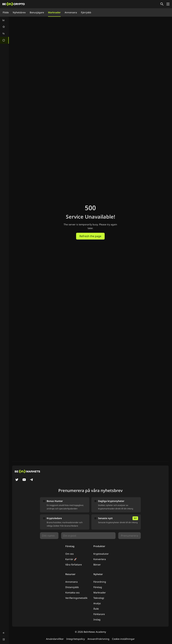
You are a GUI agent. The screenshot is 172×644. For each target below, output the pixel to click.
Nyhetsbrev (19, 12)
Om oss (70, 554)
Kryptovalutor (101, 554)
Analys (97, 603)
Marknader (54, 12)
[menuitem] (4, 20)
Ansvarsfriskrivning (98, 639)
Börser (97, 565)
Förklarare (99, 614)
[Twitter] (17, 480)
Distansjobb (72, 587)
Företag (98, 587)
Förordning (100, 582)
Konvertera (100, 559)
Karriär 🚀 (71, 559)
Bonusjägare (37, 12)
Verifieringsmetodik (76, 598)
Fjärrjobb (86, 12)
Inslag (97, 619)
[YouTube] (24, 480)
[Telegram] (32, 480)
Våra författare (74, 565)
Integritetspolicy (76, 639)
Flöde (6, 12)
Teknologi (99, 598)
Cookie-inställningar (123, 639)
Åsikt (96, 609)
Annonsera (71, 12)
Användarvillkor (55, 639)
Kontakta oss (72, 593)
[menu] (4, 30)
